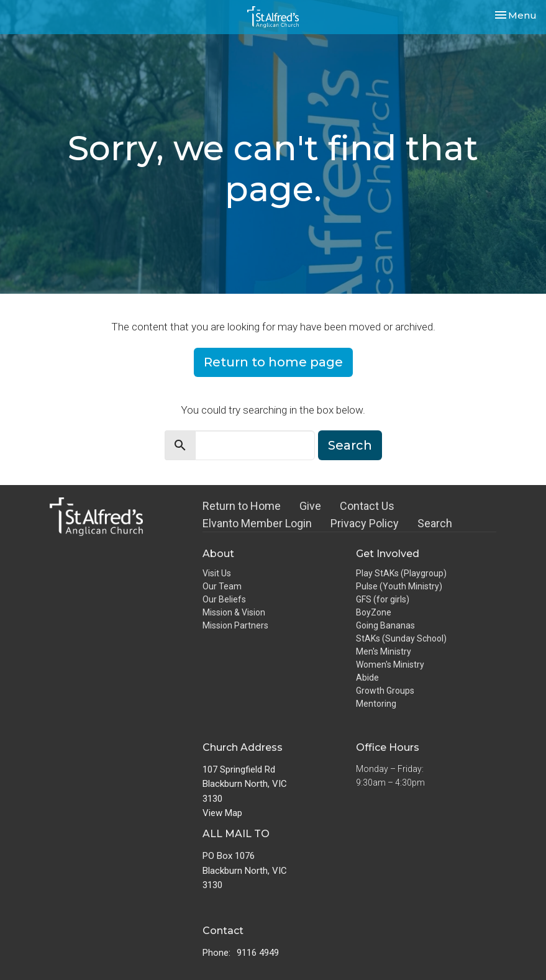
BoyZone (374, 612)
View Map (222, 813)
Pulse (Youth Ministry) (399, 586)
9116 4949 (258, 953)
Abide (367, 678)
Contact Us (367, 506)
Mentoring (376, 704)
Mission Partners (235, 625)
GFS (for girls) (383, 599)
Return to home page (273, 362)
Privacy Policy (365, 523)
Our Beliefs (224, 599)
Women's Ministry (390, 665)
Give (310, 506)
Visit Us (217, 573)
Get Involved (388, 554)
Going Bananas (385, 625)
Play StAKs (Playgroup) (401, 573)
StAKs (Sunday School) (401, 638)
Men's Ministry (384, 651)
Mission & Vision (234, 612)
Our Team (222, 586)
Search (350, 445)
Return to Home (242, 506)
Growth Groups (385, 691)
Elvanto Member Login (257, 523)
